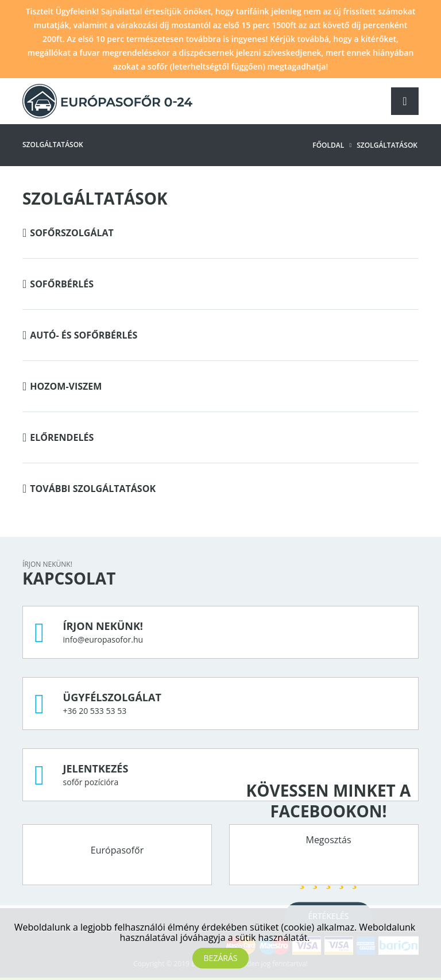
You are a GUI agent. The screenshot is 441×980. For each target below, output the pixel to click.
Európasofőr (117, 850)
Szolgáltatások (387, 145)
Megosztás (328, 839)
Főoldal (328, 145)
